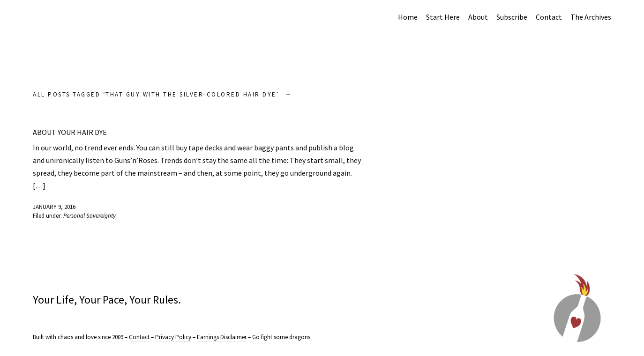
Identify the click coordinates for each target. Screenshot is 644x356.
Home (408, 17)
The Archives (591, 17)
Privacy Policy (173, 337)
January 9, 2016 (54, 207)
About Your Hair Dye (70, 132)
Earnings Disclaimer (222, 337)
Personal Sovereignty (90, 216)
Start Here (443, 17)
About (478, 17)
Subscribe (512, 17)
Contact (549, 17)
